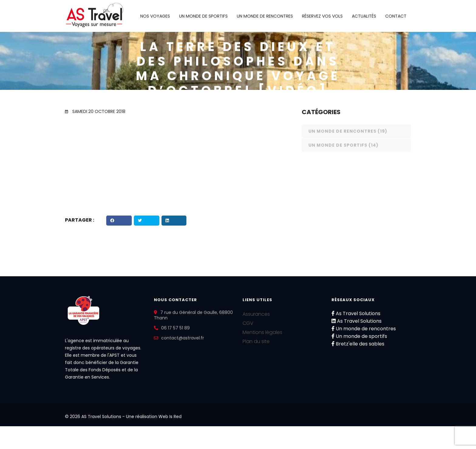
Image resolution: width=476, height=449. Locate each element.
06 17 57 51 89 (175, 328)
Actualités (364, 16)
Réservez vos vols (322, 16)
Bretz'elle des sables (358, 344)
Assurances (256, 314)
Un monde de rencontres (265, 16)
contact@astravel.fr (183, 338)
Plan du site (256, 341)
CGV (248, 323)
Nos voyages (155, 16)
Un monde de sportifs (203, 16)
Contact (396, 16)
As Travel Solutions (356, 313)
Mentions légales (262, 332)
